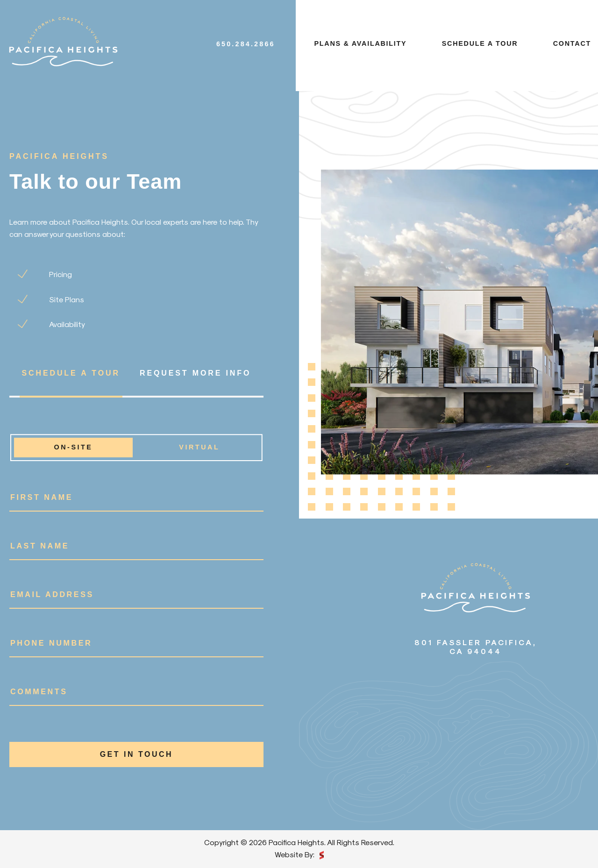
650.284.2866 (246, 44)
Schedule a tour (480, 43)
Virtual (199, 448)
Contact (572, 43)
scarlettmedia (322, 855)
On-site (73, 448)
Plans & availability (361, 43)
